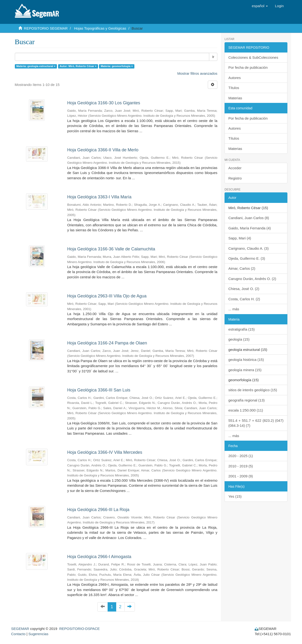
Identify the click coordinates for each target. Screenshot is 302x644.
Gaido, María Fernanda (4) (250, 228)
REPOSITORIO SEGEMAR (46, 28)
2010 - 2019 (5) (241, 466)
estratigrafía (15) (242, 329)
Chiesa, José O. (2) (244, 289)
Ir (213, 57)
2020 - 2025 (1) (241, 456)
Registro (235, 178)
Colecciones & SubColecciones (253, 57)
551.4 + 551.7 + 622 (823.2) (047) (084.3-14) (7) (256, 423)
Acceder (235, 168)
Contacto (18, 634)
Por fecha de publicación (248, 67)
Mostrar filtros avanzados (197, 73)
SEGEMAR (20, 629)
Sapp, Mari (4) (240, 238)
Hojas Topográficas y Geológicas (100, 28)
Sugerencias (38, 634)
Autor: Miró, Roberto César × (78, 66)
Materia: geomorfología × (117, 66)
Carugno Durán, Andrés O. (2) (252, 279)
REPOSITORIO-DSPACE (80, 629)
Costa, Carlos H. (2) (244, 299)
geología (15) (239, 339)
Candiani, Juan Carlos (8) (249, 218)
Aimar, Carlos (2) (242, 268)
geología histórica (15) (246, 360)
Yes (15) (235, 496)
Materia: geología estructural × (36, 66)
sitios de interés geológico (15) (253, 390)
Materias (235, 98)
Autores (235, 78)
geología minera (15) (245, 370)
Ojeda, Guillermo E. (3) (247, 258)
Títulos (234, 88)
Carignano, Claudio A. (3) (248, 248)
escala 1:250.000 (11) (246, 410)
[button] (260, 6)
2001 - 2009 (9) (241, 476)
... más (234, 309)
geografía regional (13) (247, 400)
